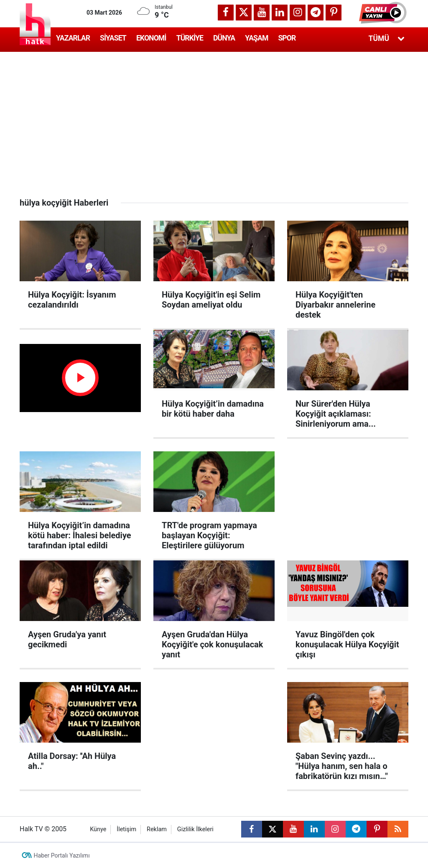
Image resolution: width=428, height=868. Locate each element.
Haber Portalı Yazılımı (62, 855)
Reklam (157, 829)
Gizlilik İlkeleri (195, 829)
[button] (384, 13)
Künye (98, 829)
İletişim (126, 829)
